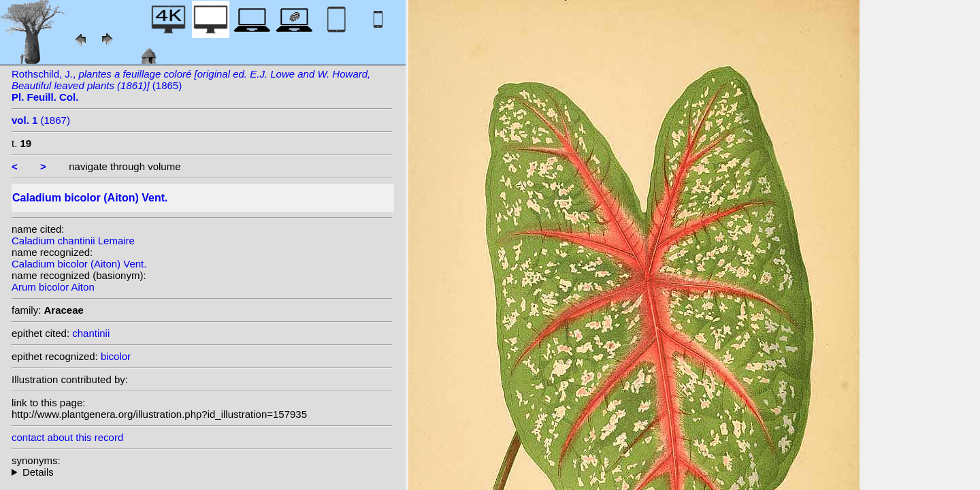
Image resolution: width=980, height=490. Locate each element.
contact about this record (67, 437)
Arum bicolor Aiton (53, 287)
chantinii (91, 333)
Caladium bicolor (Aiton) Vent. (79, 264)
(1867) (41, 120)
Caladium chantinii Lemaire (73, 241)
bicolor (116, 356)
